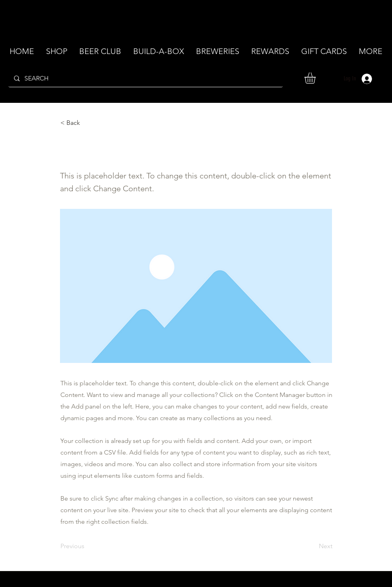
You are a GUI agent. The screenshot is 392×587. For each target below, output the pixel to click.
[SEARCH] (145, 78)
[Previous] (87, 546)
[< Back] (87, 123)
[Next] (312, 546)
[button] (317, 78)
